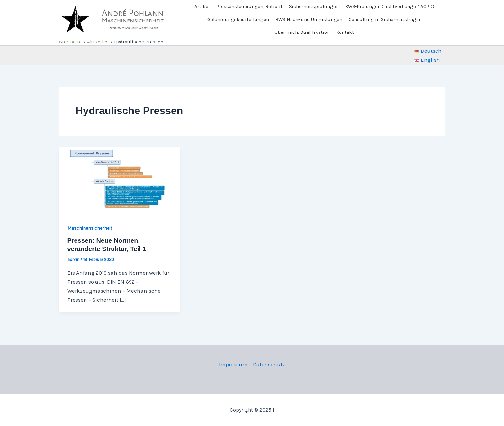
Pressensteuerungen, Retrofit (249, 6)
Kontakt (345, 32)
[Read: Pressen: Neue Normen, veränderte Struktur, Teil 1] (120, 180)
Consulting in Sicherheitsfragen (385, 19)
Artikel (202, 6)
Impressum (233, 364)
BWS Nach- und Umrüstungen (309, 19)
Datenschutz (269, 364)
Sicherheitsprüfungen (314, 6)
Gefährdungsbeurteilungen (238, 19)
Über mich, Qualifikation (302, 32)
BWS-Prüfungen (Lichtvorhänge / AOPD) (390, 6)
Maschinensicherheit (90, 228)
